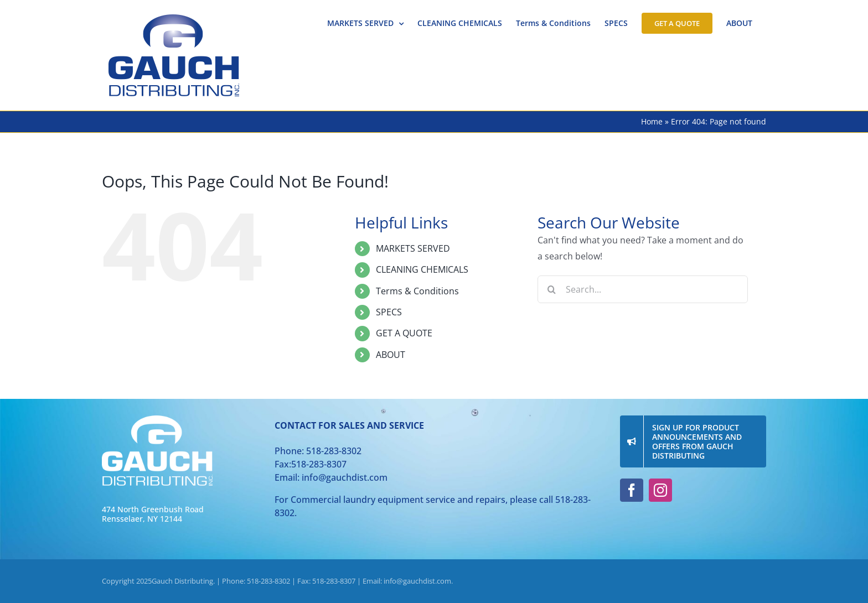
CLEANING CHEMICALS (422, 269)
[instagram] (660, 490)
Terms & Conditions (417, 291)
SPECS (389, 312)
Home (652, 121)
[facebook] (632, 490)
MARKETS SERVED (413, 248)
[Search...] (643, 289)
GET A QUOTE (404, 333)
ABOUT (391, 355)
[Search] (551, 289)
